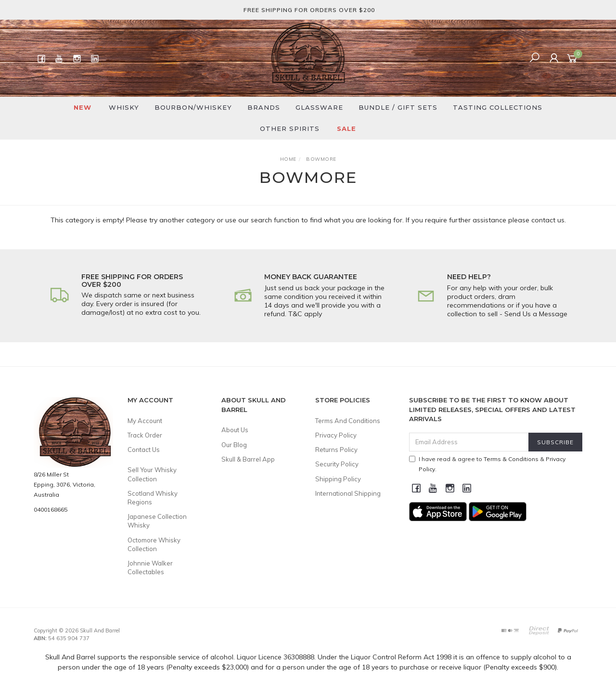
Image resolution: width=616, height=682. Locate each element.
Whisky (124, 107)
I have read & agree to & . (487, 464)
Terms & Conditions (511, 459)
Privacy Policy (336, 435)
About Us (235, 430)
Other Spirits (290, 129)
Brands (264, 107)
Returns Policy (336, 450)
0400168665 (51, 509)
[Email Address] (469, 442)
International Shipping (348, 493)
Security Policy (337, 464)
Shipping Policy (338, 479)
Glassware (319, 107)
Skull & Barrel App (248, 459)
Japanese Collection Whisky (157, 521)
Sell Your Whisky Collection (152, 474)
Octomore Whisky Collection (154, 544)
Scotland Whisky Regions (153, 498)
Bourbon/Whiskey (193, 107)
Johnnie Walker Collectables (150, 567)
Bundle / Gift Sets (398, 107)
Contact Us (144, 450)
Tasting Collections (498, 107)
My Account (145, 421)
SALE (346, 129)
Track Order (145, 435)
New (83, 107)
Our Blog (234, 445)
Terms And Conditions (348, 421)
